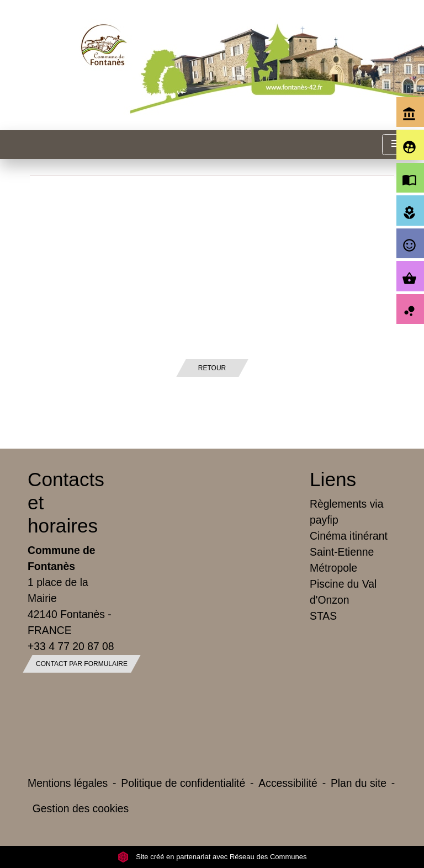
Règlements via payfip (346, 512)
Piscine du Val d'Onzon (343, 592)
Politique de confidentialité (183, 783)
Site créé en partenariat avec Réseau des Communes (212, 857)
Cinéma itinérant (349, 536)
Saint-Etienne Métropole (342, 560)
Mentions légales (68, 783)
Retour (212, 368)
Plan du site (359, 783)
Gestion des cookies (81, 808)
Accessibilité (288, 783)
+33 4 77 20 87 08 (71, 646)
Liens (333, 479)
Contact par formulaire (82, 664)
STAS (323, 616)
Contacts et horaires (66, 502)
